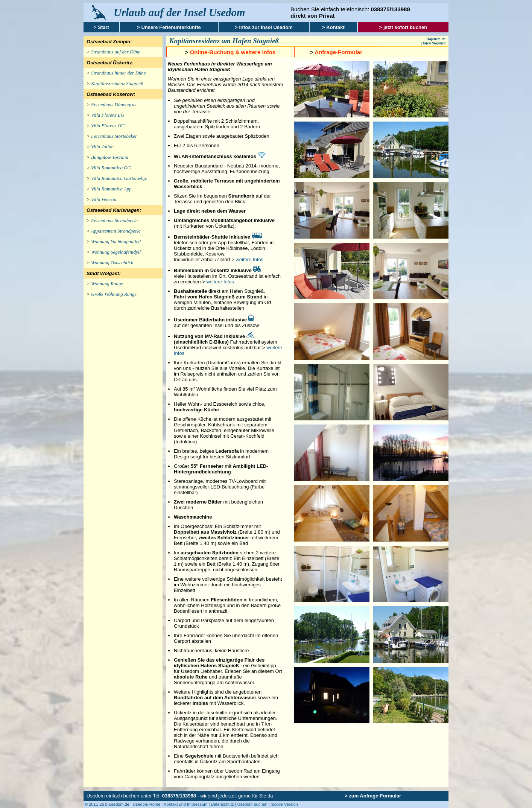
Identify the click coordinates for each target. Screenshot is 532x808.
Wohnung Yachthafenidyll (116, 241)
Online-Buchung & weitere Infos (233, 52)
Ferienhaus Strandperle (114, 220)
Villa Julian (102, 147)
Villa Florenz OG (108, 126)
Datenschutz (222, 804)
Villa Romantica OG (111, 168)
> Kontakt (333, 27)
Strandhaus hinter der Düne (119, 73)
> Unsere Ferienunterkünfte (169, 27)
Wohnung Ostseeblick (112, 262)
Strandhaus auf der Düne (116, 52)
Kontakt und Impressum (185, 804)
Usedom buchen (252, 804)
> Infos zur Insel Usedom (264, 27)
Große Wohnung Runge (114, 294)
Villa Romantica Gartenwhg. (119, 178)
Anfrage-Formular (338, 52)
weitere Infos (249, 259)
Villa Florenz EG (108, 115)
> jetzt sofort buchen (403, 27)
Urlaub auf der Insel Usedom (179, 12)
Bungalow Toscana (110, 157)
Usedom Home (147, 804)
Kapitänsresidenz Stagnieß (117, 83)
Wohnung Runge (107, 284)
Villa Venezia (104, 199)
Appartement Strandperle (116, 231)
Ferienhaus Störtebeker (114, 136)
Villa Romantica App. (112, 189)
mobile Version (284, 804)
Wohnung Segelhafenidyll (116, 252)
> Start (101, 27)
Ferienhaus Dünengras (114, 104)
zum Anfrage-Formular (375, 796)
